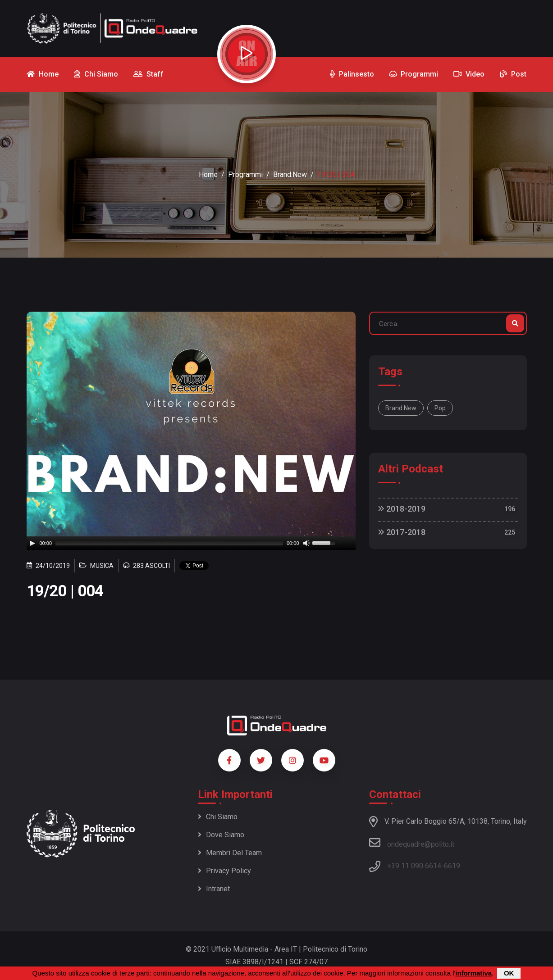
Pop (440, 408)
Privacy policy (224, 871)
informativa (473, 973)
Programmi (245, 175)
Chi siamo (218, 817)
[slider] (169, 543)
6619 (452, 866)
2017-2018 (402, 532)
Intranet (214, 889)
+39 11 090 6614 (414, 866)
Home (208, 175)
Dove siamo (221, 835)
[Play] (32, 543)
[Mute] (306, 543)
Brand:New (290, 175)
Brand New (401, 408)
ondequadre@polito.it (412, 843)
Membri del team (230, 853)
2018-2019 (402, 509)
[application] (191, 543)
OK (509, 973)
